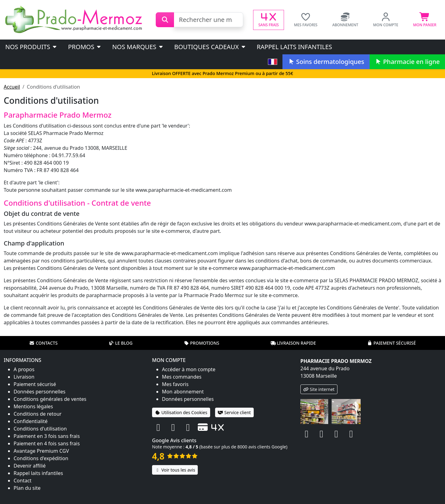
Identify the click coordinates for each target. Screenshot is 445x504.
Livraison (24, 377)
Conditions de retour (38, 414)
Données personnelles (40, 392)
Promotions (201, 343)
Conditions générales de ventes (50, 399)
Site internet (319, 389)
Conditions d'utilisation (40, 429)
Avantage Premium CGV (41, 451)
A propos (24, 369)
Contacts (44, 343)
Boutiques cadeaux (210, 47)
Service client (234, 412)
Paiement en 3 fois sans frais (47, 436)
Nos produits (31, 47)
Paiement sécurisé (391, 343)
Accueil (12, 87)
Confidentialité (31, 421)
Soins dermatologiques (326, 62)
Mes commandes (182, 377)
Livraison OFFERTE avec (222, 73)
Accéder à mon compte (189, 369)
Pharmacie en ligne (407, 62)
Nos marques (138, 47)
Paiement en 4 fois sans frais (47, 443)
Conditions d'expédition (41, 458)
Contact (23, 481)
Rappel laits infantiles (295, 47)
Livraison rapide (293, 343)
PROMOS (85, 47)
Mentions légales (33, 406)
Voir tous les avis (175, 470)
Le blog (121, 343)
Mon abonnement (183, 392)
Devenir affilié (30, 466)
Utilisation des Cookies (181, 412)
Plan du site (27, 488)
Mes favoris (175, 384)
